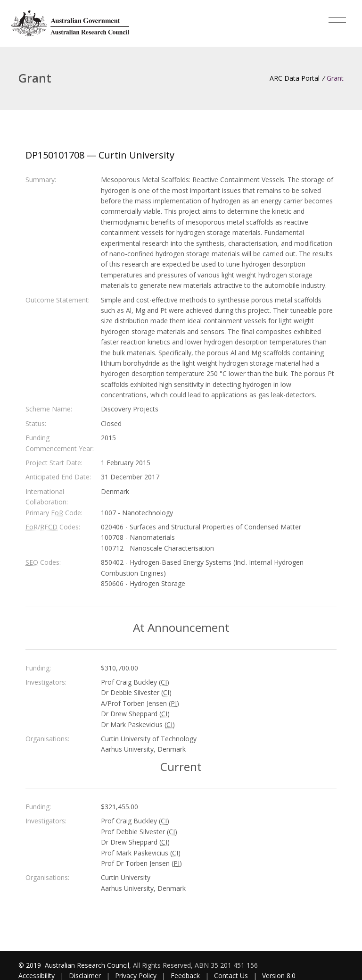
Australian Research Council (87, 965)
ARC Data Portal (295, 78)
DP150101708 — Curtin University (100, 155)
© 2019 (31, 965)
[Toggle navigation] (337, 18)
